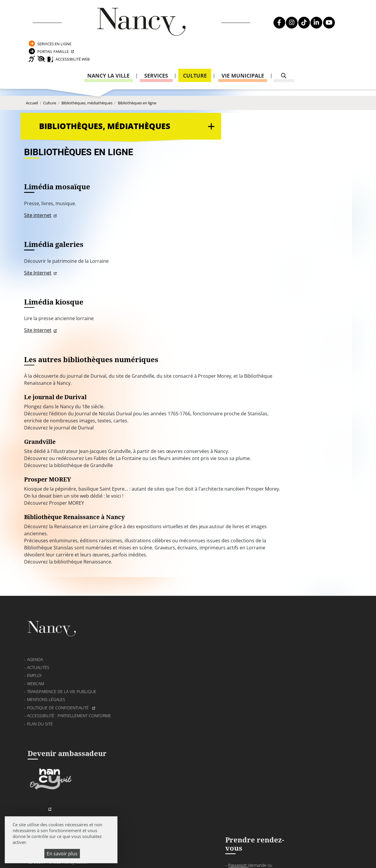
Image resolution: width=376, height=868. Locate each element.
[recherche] (284, 50)
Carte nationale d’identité (272, 650)
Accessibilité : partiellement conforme (69, 696)
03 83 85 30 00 (174, 658)
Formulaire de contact (157, 675)
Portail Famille (300, 22)
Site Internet (148, 235)
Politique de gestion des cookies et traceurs (216, 855)
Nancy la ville (108, 49)
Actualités (38, 648)
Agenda (35, 640)
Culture (195, 49)
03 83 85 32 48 (260, 717)
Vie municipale (243, 49)
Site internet (148, 175)
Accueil (32, 86)
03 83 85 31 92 (334, 676)
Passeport (259, 642)
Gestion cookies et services (306, 855)
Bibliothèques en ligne (137, 86)
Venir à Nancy (166, 847)
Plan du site (40, 705)
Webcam (36, 664)
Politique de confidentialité (58, 689)
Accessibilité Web (310, 32)
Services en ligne (301, 12)
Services (156, 49)
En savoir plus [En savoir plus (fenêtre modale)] (62, 854)
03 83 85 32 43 (334, 746)
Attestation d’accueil (268, 664)
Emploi (34, 656)
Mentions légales (46, 681)
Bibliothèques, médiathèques (87, 86)
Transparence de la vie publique (62, 672)
